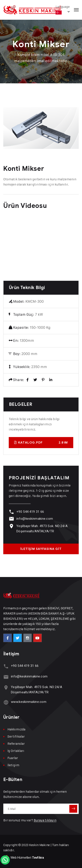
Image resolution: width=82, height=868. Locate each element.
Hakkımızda (16, 729)
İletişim (13, 765)
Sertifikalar (16, 736)
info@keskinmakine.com (35, 519)
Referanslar (16, 744)
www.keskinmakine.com (29, 702)
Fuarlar (13, 758)
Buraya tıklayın (45, 820)
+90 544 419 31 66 (30, 512)
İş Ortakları (16, 751)
